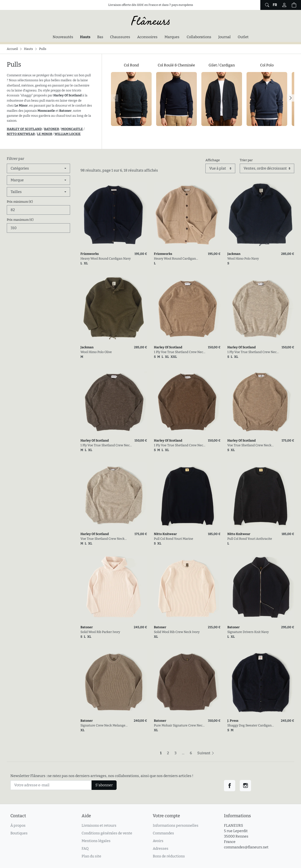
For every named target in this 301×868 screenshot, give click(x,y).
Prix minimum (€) (20, 202)
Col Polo (267, 65)
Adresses (161, 848)
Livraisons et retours (99, 825)
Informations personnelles (176, 825)
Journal (225, 37)
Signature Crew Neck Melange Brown (103, 726)
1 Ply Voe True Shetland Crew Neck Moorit (179, 446)
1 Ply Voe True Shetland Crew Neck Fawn (179, 352)
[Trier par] (267, 168)
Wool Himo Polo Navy (243, 259)
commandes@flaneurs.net (246, 847)
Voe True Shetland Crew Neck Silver (102, 539)
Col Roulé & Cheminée (176, 65)
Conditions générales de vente (107, 833)
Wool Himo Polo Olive (96, 352)
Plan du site (91, 856)
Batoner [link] (87, 627)
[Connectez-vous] (284, 5)
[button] (294, 5)
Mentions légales (96, 841)
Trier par (246, 160)
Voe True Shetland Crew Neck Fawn (249, 446)
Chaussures (120, 37)
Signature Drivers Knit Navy (248, 632)
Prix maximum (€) (20, 220)
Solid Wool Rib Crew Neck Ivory (177, 632)
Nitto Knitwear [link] (165, 534)
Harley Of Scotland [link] (168, 347)
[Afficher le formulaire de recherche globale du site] (267, 5)
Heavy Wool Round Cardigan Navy (106, 259)
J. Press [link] (233, 721)
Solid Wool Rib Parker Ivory (100, 632)
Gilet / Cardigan (222, 65)
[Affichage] (220, 168)
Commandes (163, 833)
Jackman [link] (234, 254)
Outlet (243, 37)
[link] (114, 215)
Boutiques (19, 833)
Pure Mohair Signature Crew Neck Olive (179, 726)
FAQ (85, 848)
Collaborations (199, 37)
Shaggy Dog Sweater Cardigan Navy (249, 726)
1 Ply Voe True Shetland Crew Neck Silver (253, 352)
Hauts (86, 37)
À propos (18, 825)
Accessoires (147, 37)
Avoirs (158, 841)
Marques (172, 37)
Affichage (213, 160)
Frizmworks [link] (90, 254)
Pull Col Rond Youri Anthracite (250, 539)
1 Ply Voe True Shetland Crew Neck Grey (106, 446)
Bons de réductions (169, 856)
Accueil (12, 49)
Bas (100, 37)
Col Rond (131, 65)
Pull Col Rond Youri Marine (174, 539)
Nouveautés (63, 37)
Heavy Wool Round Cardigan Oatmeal (175, 259)
